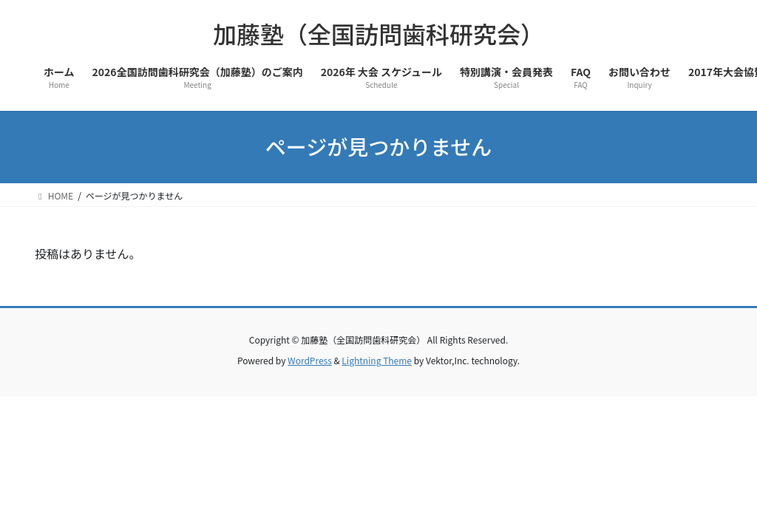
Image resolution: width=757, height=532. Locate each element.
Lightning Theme (377, 360)
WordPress (310, 360)
